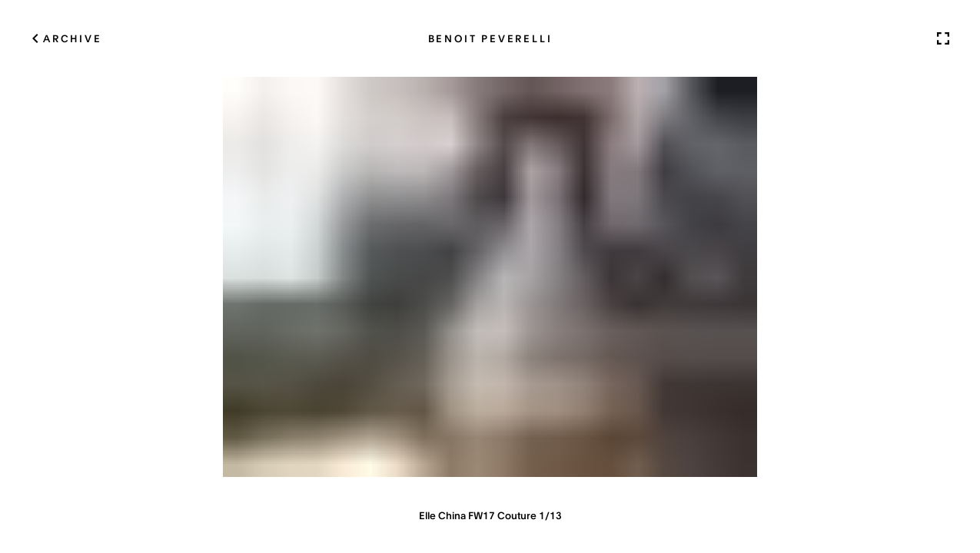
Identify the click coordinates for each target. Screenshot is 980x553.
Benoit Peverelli (490, 38)
